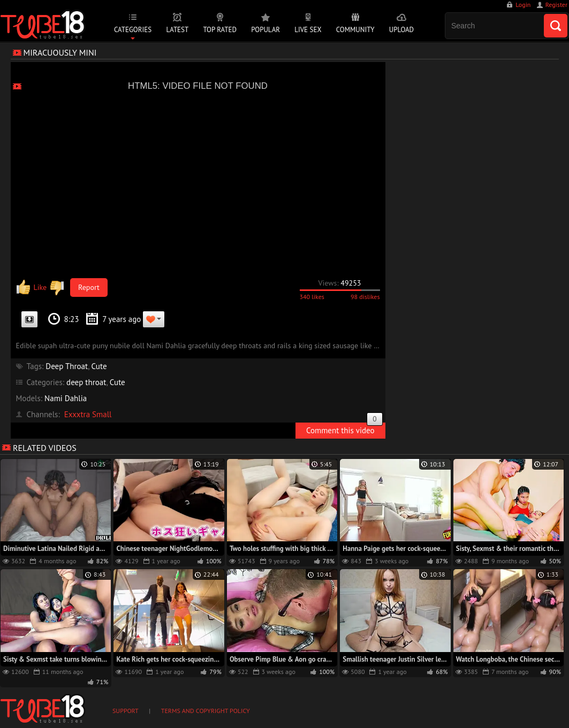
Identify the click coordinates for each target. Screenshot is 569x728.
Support (126, 711)
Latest (177, 30)
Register (556, 5)
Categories (133, 30)
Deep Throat (67, 366)
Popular (265, 30)
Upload (401, 30)
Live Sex (308, 30)
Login (523, 5)
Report (89, 287)
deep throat (86, 382)
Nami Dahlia (66, 398)
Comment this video (344, 429)
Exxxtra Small (88, 414)
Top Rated (220, 30)
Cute (99, 366)
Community (355, 30)
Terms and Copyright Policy (206, 711)
